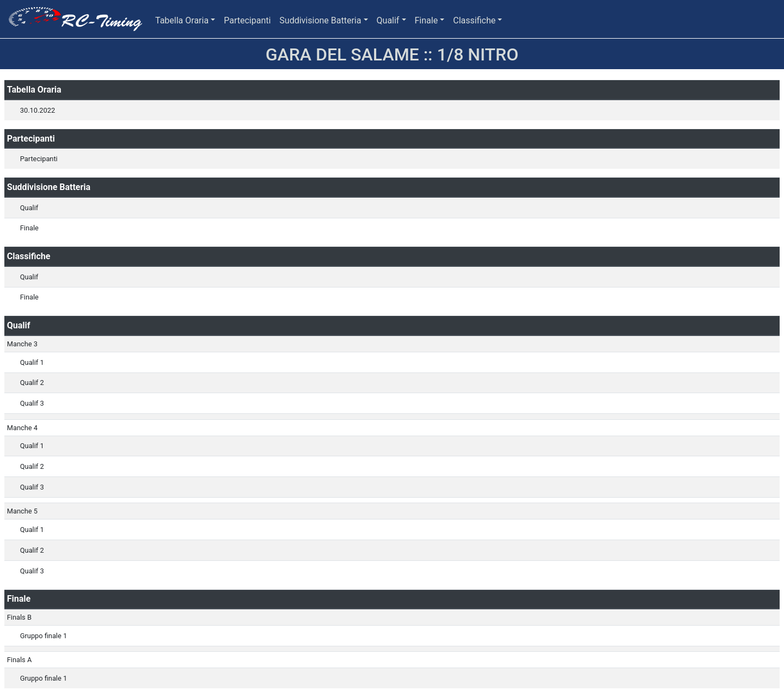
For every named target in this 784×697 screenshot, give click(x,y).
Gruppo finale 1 (44, 636)
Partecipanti (247, 20)
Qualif (388, 20)
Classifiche (474, 20)
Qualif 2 (32, 383)
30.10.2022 (38, 110)
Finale (427, 20)
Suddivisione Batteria (320, 20)
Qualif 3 (32, 403)
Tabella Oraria (182, 20)
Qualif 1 (32, 362)
